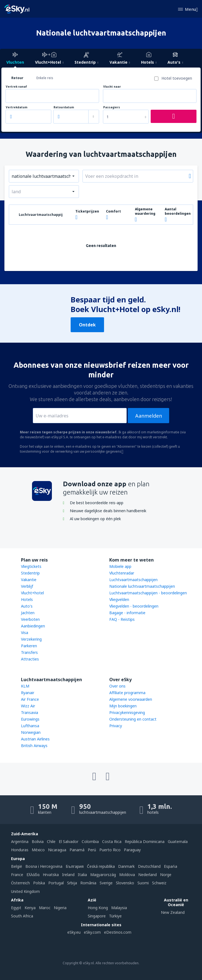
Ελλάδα (33, 875)
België (17, 866)
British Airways (34, 746)
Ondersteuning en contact (133, 719)
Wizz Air (28, 706)
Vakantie (29, 580)
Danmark (126, 866)
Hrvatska (51, 875)
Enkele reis (45, 78)
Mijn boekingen (123, 706)
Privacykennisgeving (127, 712)
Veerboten (30, 619)
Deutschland (149, 866)
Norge (166, 875)
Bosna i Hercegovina (44, 866)
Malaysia (119, 908)
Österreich (20, 883)
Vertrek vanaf (16, 87)
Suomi (143, 883)
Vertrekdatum (17, 107)
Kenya (30, 908)
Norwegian (31, 732)
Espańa (171, 866)
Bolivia (38, 841)
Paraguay (132, 850)
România (88, 883)
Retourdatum (64, 107)
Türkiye (115, 916)
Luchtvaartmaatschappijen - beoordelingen (148, 593)
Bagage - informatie (127, 613)
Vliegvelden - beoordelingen (134, 606)
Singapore (97, 916)
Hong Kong (98, 908)
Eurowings (30, 719)
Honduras (20, 850)
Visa (25, 633)
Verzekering (31, 639)
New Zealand (173, 912)
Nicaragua (57, 850)
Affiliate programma (127, 693)
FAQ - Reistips (122, 619)
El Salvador (69, 841)
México (38, 850)
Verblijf (27, 586)
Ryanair (28, 693)
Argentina (20, 841)
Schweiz (159, 883)
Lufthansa (30, 726)
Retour (17, 78)
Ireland (68, 875)
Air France (30, 699)
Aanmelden (149, 416)
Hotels (27, 599)
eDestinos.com (118, 932)
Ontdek (87, 325)
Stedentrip (30, 573)
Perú (92, 850)
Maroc (45, 908)
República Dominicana (145, 841)
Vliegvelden (119, 599)
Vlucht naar (112, 87)
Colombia (90, 841)
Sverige (106, 883)
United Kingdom (25, 891)
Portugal (56, 883)
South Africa (22, 916)
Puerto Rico (110, 850)
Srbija (72, 883)
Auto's (27, 606)
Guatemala (178, 841)
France (17, 875)
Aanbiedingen (33, 626)
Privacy (116, 726)
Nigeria (60, 908)
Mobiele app (120, 566)
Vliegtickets (31, 566)
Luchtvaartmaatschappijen (133, 580)
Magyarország (103, 875)
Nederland (147, 875)
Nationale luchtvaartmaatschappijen (142, 586)
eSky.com (92, 932)
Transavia (30, 712)
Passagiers (112, 107)
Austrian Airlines (35, 739)
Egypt (16, 908)
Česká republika (101, 866)
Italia (82, 875)
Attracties (30, 659)
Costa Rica (112, 841)
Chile (51, 841)
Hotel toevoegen (177, 78)
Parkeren (29, 646)
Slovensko (125, 883)
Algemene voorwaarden (131, 699)
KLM (25, 686)
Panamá (77, 850)
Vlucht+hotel (32, 593)
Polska (39, 883)
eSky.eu (74, 932)
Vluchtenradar (122, 573)
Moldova (127, 875)
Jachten (28, 613)
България (75, 866)
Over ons (117, 686)
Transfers (29, 652)
